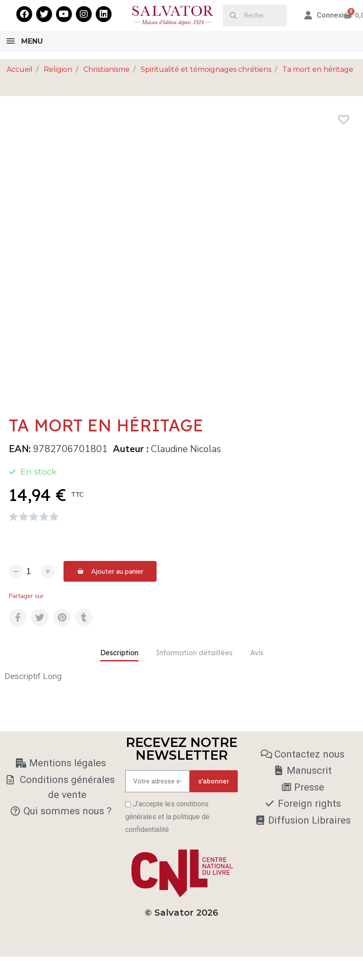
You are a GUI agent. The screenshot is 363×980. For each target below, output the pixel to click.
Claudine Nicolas (186, 449)
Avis (257, 653)
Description (119, 653)
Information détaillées (194, 653)
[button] (110, 571)
